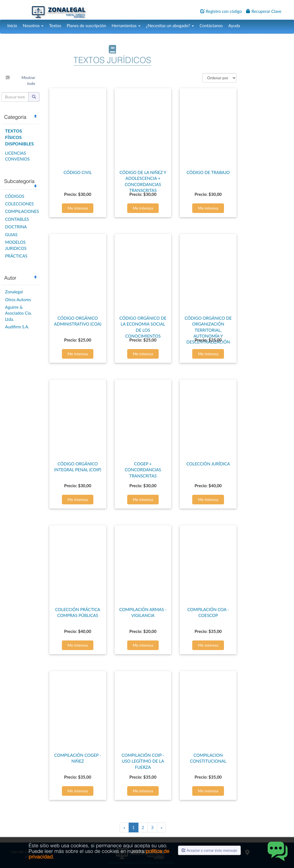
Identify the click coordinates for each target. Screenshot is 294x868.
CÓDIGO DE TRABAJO (208, 172)
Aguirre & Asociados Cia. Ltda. (18, 313)
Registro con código (221, 11)
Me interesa (78, 208)
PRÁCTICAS (16, 256)
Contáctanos (211, 25)
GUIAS (11, 235)
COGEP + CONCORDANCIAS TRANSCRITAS (143, 470)
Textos (55, 25)
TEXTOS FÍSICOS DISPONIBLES (19, 137)
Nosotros (33, 25)
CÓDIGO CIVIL (78, 172)
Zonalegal (14, 292)
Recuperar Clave (264, 11)
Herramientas (126, 25)
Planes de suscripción (86, 25)
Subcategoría (19, 181)
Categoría (15, 117)
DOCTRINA (16, 227)
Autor (10, 278)
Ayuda (234, 25)
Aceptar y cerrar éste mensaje (209, 850)
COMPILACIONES (22, 211)
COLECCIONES (19, 204)
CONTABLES (17, 219)
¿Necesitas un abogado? (170, 25)
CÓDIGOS (15, 196)
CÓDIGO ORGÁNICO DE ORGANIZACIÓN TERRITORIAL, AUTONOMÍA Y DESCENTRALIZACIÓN (208, 330)
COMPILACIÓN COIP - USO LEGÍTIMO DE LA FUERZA (143, 761)
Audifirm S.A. (17, 327)
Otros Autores (18, 300)
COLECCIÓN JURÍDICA (208, 464)
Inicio (12, 25)
